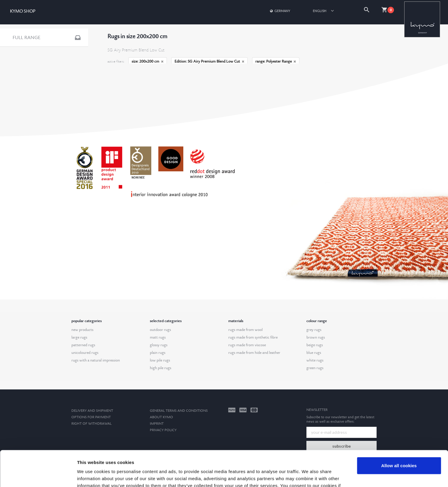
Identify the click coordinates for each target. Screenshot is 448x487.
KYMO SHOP (23, 11)
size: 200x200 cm (148, 61)
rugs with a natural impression (96, 360)
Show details (91, 475)
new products (82, 330)
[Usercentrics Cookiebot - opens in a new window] (38, 476)
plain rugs (158, 353)
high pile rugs (161, 368)
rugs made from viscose (247, 345)
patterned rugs (83, 345)
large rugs (79, 337)
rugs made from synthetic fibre (253, 337)
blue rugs (314, 353)
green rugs (315, 368)
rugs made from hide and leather (254, 353)
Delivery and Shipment (92, 411)
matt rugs (158, 337)
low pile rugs (160, 360)
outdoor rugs (160, 330)
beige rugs (315, 345)
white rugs (315, 360)
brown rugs (316, 337)
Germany (280, 11)
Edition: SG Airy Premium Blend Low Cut (209, 61)
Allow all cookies (399, 432)
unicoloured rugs (85, 353)
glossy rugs (159, 345)
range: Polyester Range (276, 61)
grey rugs (314, 330)
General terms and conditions (179, 411)
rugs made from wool (245, 330)
